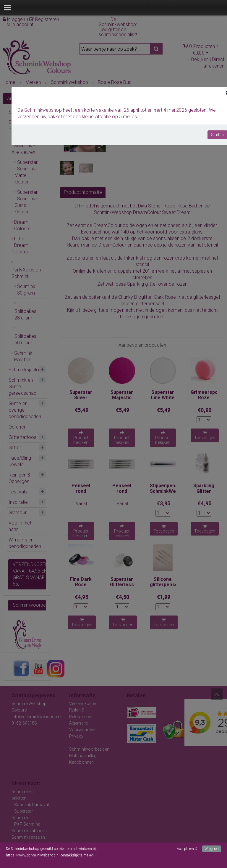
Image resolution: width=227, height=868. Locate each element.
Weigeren (212, 849)
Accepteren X (187, 849)
